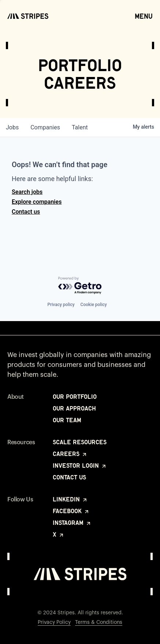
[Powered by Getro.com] (80, 286)
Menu (144, 16)
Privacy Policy (54, 622)
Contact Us (69, 477)
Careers (70, 454)
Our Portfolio (75, 397)
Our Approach (74, 408)
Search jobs (27, 192)
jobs (12, 127)
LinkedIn (70, 499)
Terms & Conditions (99, 622)
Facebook (71, 511)
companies (45, 127)
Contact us (26, 212)
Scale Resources (80, 442)
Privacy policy (61, 305)
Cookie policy (94, 305)
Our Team (67, 420)
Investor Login (80, 465)
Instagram (72, 523)
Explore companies (37, 202)
